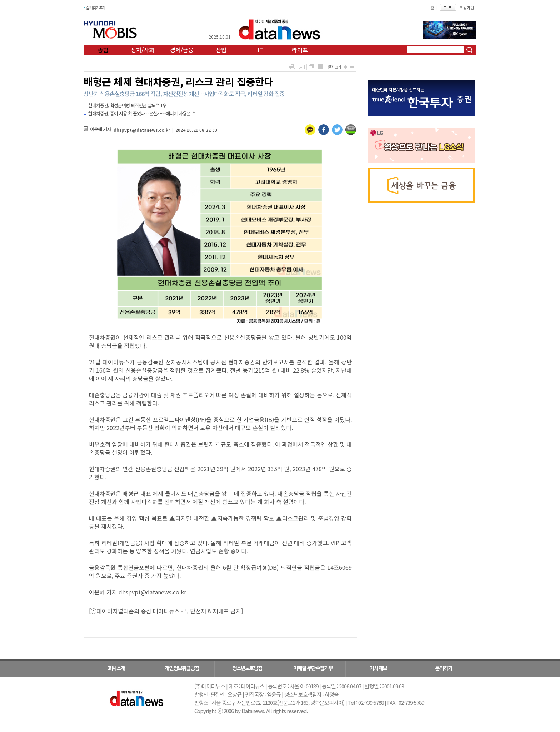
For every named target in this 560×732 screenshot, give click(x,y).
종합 (103, 50)
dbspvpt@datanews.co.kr (142, 130)
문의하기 (444, 668)
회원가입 (467, 8)
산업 (221, 50)
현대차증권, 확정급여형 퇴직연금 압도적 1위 (127, 105)
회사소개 (116, 668)
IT (260, 50)
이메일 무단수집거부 (313, 668)
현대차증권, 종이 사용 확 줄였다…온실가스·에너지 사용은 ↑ (142, 113)
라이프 (300, 50)
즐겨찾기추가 (96, 8)
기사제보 (378, 668)
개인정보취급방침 (182, 668)
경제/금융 (182, 50)
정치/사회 (142, 50)
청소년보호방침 (247, 668)
